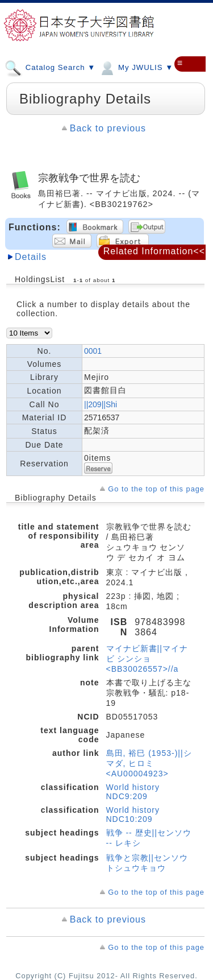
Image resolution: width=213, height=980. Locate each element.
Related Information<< (154, 251)
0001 (93, 351)
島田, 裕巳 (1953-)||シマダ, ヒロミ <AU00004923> (149, 763)
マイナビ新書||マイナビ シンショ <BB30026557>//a (147, 659)
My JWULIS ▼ (136, 67)
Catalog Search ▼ (50, 67)
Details (31, 257)
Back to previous (108, 128)
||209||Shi (101, 404)
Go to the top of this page (156, 489)
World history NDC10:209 (133, 814)
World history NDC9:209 (133, 792)
